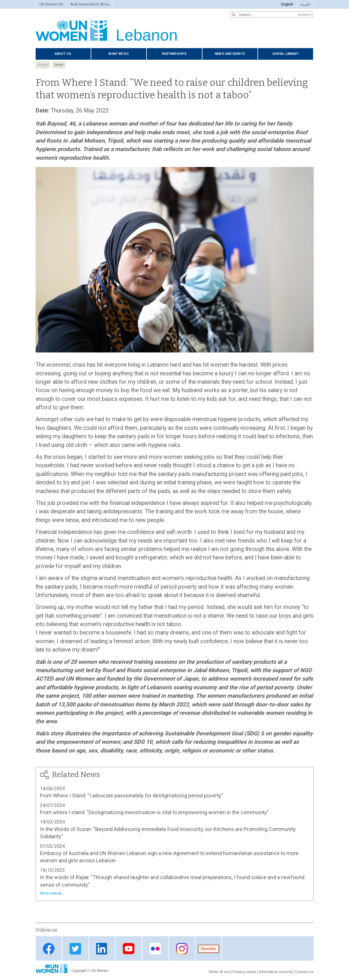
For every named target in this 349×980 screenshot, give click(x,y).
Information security (276, 972)
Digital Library (286, 54)
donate (209, 949)
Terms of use (219, 972)
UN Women (100, 971)
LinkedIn (102, 949)
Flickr (155, 949)
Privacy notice (244, 972)
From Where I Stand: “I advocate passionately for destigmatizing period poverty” (131, 796)
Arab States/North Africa (90, 4)
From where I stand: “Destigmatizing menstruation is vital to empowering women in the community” (154, 812)
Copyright (79, 971)
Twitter (75, 949)
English (287, 4)
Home (43, 65)
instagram (182, 949)
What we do (118, 54)
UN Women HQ (51, 4)
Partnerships (174, 54)
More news (49, 893)
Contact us (304, 972)
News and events (230, 54)
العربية (305, 4)
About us (63, 54)
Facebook (49, 949)
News (59, 65)
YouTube (129, 949)
